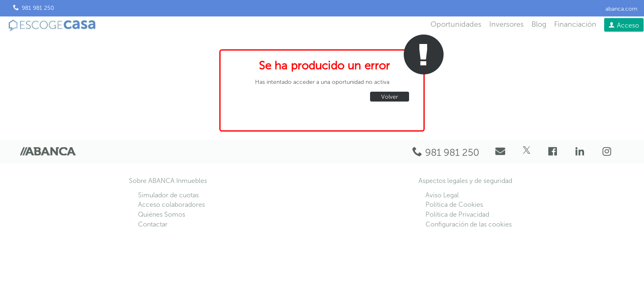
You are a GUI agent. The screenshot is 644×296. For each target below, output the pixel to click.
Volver (390, 97)
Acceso (628, 25)
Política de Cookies (454, 205)
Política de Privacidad (457, 214)
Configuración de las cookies (469, 224)
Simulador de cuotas (168, 195)
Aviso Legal (442, 195)
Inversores (506, 24)
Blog (539, 24)
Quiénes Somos (162, 214)
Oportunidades (456, 24)
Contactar (153, 224)
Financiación (575, 24)
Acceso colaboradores (171, 205)
